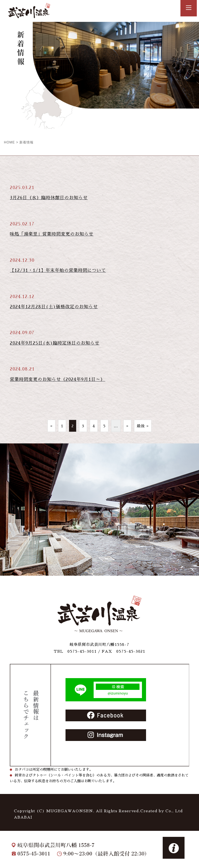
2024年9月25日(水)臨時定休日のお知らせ (55, 343)
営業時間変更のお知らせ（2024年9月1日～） (57, 379)
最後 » (143, 426)
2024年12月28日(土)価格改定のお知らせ (54, 307)
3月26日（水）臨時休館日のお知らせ (49, 198)
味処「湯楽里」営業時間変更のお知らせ (52, 234)
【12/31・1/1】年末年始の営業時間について (58, 270)
